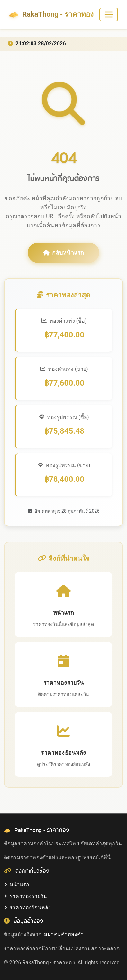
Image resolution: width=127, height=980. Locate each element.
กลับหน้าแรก (64, 253)
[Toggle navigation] (109, 14)
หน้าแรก (17, 885)
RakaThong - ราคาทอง (51, 15)
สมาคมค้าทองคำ (64, 934)
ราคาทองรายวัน (25, 896)
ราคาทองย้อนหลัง (27, 908)
